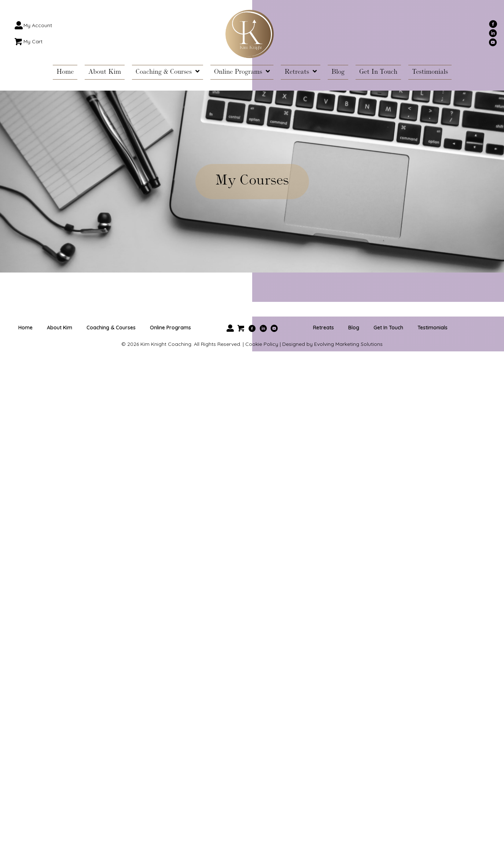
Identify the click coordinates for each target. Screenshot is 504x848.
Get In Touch (388, 328)
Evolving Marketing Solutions (348, 344)
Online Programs (170, 328)
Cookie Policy (262, 344)
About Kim (60, 328)
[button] (493, 24)
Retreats (323, 328)
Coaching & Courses (111, 328)
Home (25, 328)
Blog (354, 328)
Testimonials (433, 328)
